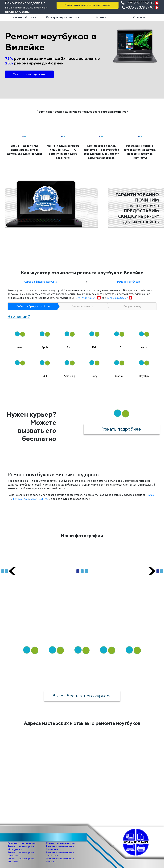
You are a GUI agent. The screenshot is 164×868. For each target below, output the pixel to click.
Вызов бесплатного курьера (82, 696)
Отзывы (101, 17)
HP (9, 499)
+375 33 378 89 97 (140, 7)
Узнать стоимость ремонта (29, 74)
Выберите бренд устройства (33, 306)
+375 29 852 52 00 (140, 3)
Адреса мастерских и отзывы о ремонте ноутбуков (82, 723)
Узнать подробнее (122, 429)
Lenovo (18, 499)
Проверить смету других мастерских (88, 5)
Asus (27, 499)
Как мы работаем (25, 17)
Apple (151, 495)
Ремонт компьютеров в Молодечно (60, 848)
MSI (47, 499)
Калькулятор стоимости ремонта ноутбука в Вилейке (82, 273)
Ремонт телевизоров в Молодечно (21, 848)
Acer (34, 499)
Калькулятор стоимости (63, 17)
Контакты (140, 17)
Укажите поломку (83, 306)
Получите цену (132, 306)
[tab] (20, 336)
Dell (41, 499)
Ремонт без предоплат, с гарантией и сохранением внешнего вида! (26, 7)
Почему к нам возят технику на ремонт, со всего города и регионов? (82, 112)
